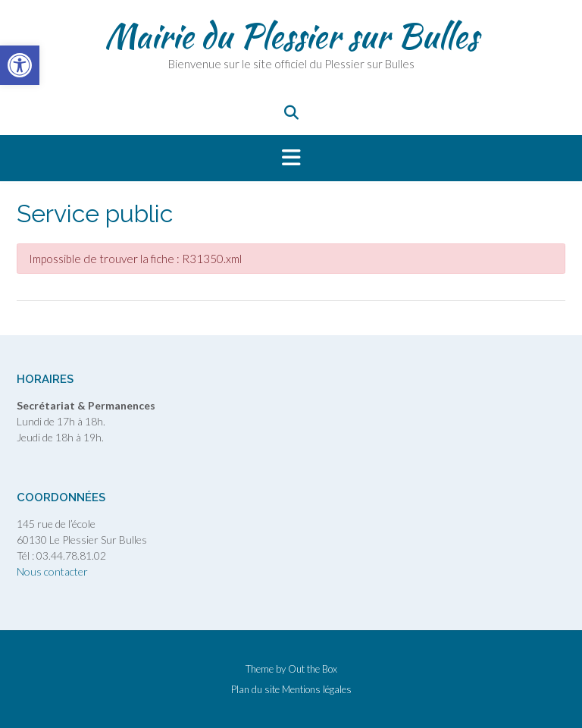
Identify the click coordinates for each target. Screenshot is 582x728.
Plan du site (255, 690)
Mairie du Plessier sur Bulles (291, 36)
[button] (291, 158)
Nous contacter (52, 571)
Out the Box (313, 669)
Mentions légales (317, 690)
